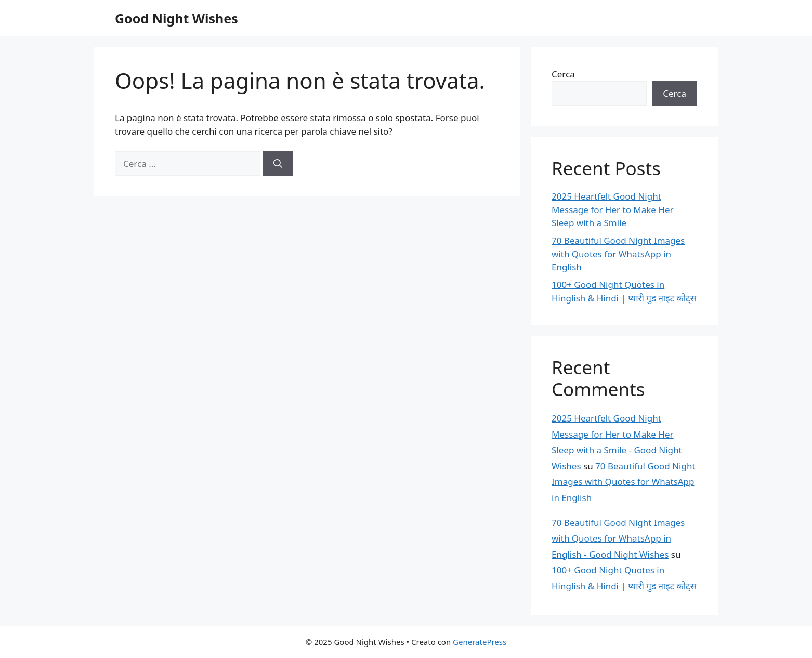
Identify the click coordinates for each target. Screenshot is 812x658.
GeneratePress (480, 642)
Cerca (563, 74)
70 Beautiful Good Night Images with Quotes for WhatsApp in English (618, 254)
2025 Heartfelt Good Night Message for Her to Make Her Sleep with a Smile (613, 209)
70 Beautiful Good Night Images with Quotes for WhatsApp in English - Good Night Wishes (618, 538)
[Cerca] (278, 164)
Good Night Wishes (176, 18)
